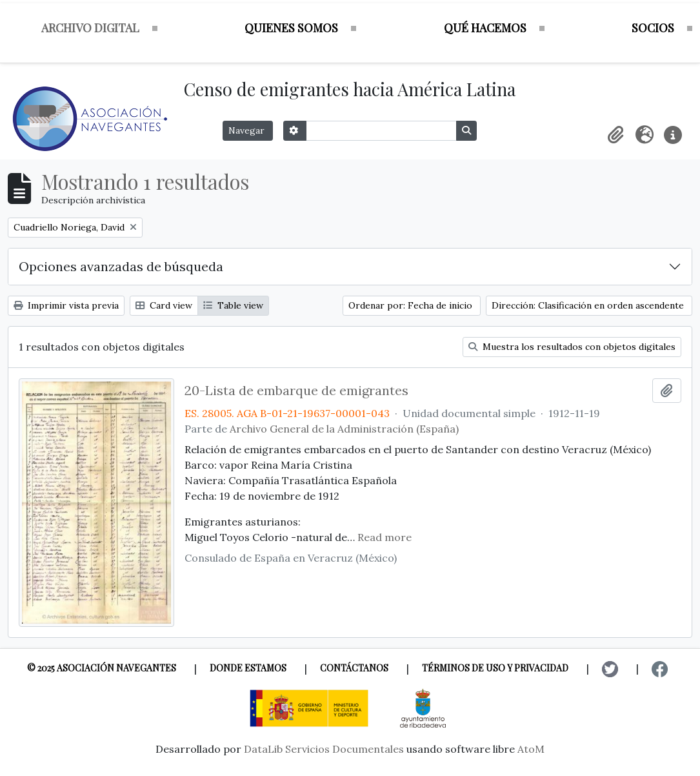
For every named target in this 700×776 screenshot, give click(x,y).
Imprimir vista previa (66, 305)
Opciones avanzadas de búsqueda (121, 266)
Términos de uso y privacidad (495, 668)
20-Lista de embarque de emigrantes (296, 391)
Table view (233, 305)
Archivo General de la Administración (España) (344, 429)
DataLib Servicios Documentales (324, 749)
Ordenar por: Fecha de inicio (412, 305)
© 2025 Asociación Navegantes (102, 668)
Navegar (248, 130)
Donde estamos (248, 668)
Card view (164, 305)
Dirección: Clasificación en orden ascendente (589, 305)
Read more (385, 537)
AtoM (531, 749)
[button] (616, 135)
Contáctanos (354, 668)
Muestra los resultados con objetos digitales (572, 347)
